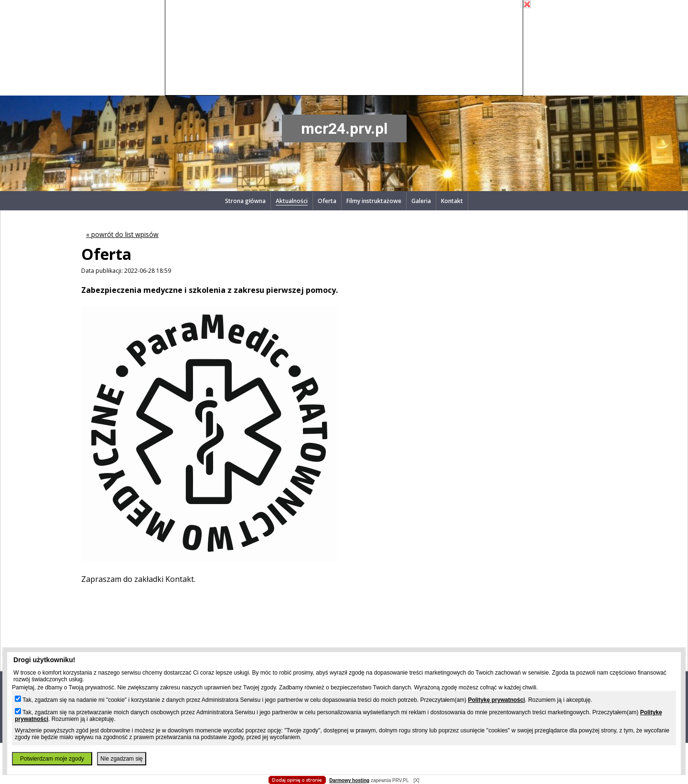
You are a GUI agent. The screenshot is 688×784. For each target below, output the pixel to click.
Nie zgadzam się (122, 759)
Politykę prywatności (496, 700)
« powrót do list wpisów (122, 234)
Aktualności (292, 201)
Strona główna (245, 201)
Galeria (421, 201)
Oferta (327, 201)
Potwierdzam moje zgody (52, 759)
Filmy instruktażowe (374, 201)
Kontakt (452, 201)
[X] (416, 780)
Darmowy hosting (349, 780)
